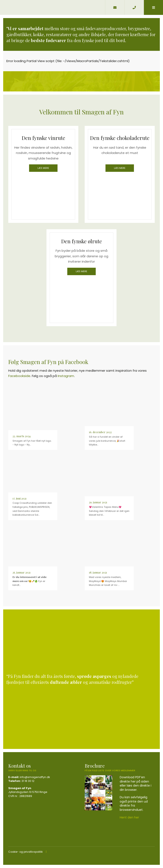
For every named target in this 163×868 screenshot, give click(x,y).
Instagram (66, 376)
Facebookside (19, 376)
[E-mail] (115, 7)
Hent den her (129, 817)
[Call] (134, 7)
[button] (153, 7)
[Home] (53, 7)
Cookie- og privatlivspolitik (25, 852)
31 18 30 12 (28, 781)
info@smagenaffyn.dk (35, 777)
